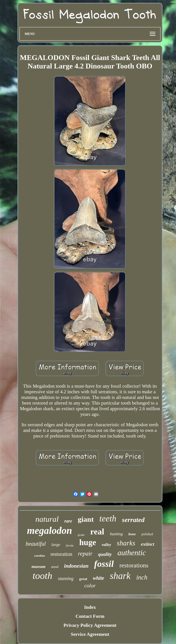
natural (47, 519)
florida (70, 546)
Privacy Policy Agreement (90, 625)
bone (132, 534)
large (56, 545)
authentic (132, 553)
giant (86, 519)
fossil (104, 564)
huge (88, 542)
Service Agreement (90, 634)
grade (81, 535)
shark (120, 576)
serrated (133, 520)
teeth (108, 518)
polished (147, 534)
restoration (61, 554)
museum (39, 567)
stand (55, 567)
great (83, 579)
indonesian (76, 566)
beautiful (36, 544)
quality (105, 554)
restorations (134, 565)
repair (85, 554)
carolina (40, 556)
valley (106, 545)
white (99, 578)
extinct (148, 544)
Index (90, 607)
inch (142, 577)
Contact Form (90, 616)
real (97, 531)
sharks (126, 543)
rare (68, 521)
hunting (116, 534)
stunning (66, 579)
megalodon (50, 531)
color (90, 586)
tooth (42, 576)
